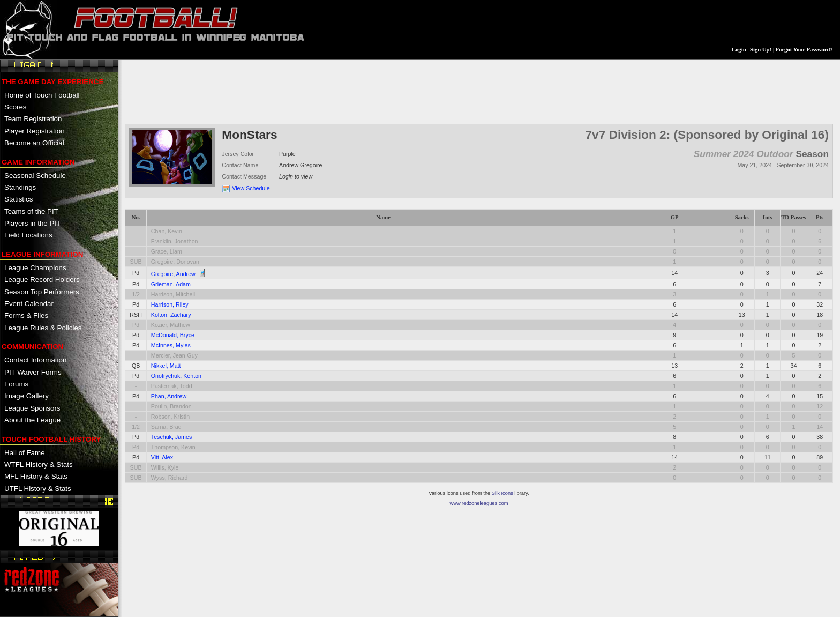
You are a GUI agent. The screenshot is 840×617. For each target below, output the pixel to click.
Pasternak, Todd (172, 386)
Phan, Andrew (169, 396)
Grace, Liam (167, 251)
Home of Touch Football (42, 95)
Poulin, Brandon (171, 406)
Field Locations (28, 235)
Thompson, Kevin (173, 447)
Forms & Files (26, 315)
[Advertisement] (320, 91)
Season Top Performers (42, 292)
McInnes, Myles (171, 345)
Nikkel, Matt (166, 366)
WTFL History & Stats (39, 464)
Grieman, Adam (171, 284)
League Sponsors (32, 408)
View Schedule (251, 188)
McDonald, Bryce (173, 335)
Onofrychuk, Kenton (176, 376)
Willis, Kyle (165, 467)
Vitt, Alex (162, 457)
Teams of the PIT (31, 211)
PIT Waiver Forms (33, 372)
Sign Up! (761, 50)
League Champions (35, 268)
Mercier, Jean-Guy (174, 355)
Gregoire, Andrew (173, 274)
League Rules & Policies (43, 328)
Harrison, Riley (170, 304)
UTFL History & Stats (38, 489)
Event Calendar (29, 304)
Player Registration (35, 131)
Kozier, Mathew (171, 325)
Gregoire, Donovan (175, 262)
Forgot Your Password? (804, 50)
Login (739, 50)
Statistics (18, 199)
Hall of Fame (25, 453)
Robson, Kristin (170, 417)
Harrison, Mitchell (173, 294)
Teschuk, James (171, 437)
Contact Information (35, 360)
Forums (16, 384)
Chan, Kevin (167, 231)
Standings (20, 187)
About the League (32, 420)
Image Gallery (27, 396)
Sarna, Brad (166, 427)
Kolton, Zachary (171, 315)
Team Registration (33, 119)
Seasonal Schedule (35, 176)
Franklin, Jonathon (175, 241)
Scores (15, 107)
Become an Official (34, 143)
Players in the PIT (32, 223)
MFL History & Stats (36, 476)
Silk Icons (502, 493)
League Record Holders (42, 280)
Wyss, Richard (170, 478)
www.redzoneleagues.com (479, 503)
